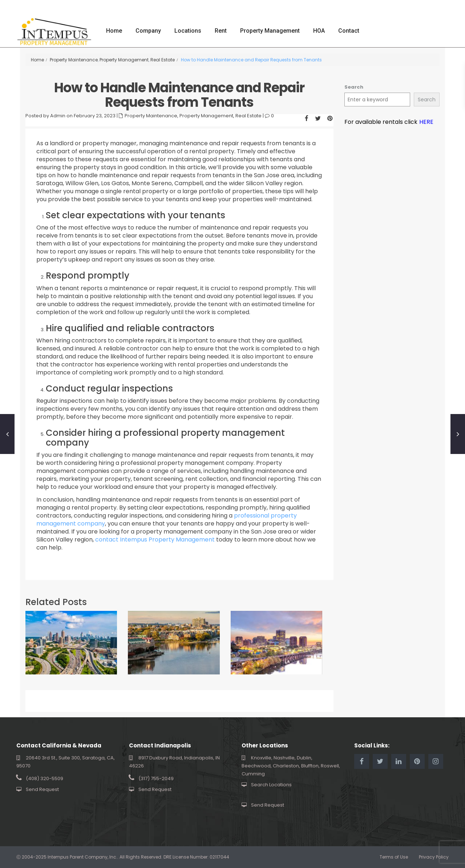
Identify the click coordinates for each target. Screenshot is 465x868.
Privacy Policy (434, 857)
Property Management (270, 31)
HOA (319, 31)
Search (354, 87)
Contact (349, 31)
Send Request (42, 789)
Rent (221, 31)
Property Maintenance (74, 60)
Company (148, 31)
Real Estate (163, 60)
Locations (188, 31)
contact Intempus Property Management (154, 540)
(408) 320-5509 (45, 778)
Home (114, 31)
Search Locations (271, 785)
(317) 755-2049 (156, 778)
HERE (426, 122)
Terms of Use (394, 857)
